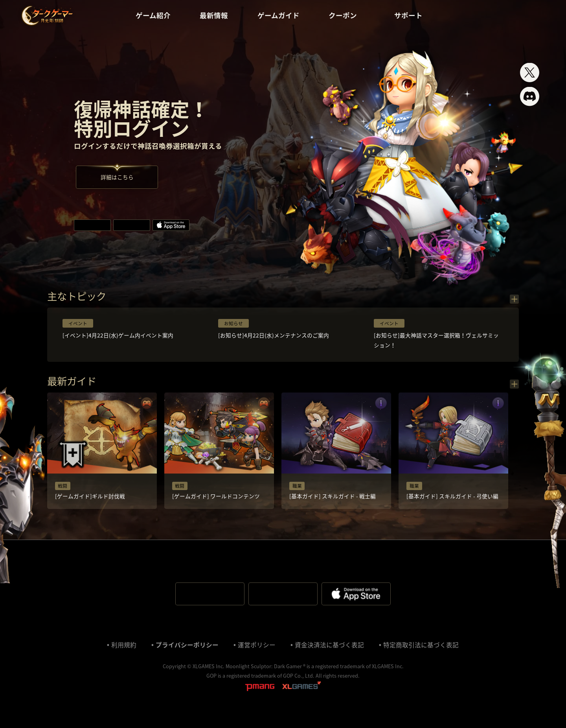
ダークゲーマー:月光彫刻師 (47, 16)
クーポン (347, 16)
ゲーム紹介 (152, 16)
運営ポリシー (257, 660)
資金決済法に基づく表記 (330, 660)
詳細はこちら (118, 181)
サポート (414, 16)
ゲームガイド (278, 16)
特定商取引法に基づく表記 (422, 660)
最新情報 (213, 16)
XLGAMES (301, 703)
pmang (260, 703)
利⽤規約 (123, 660)
